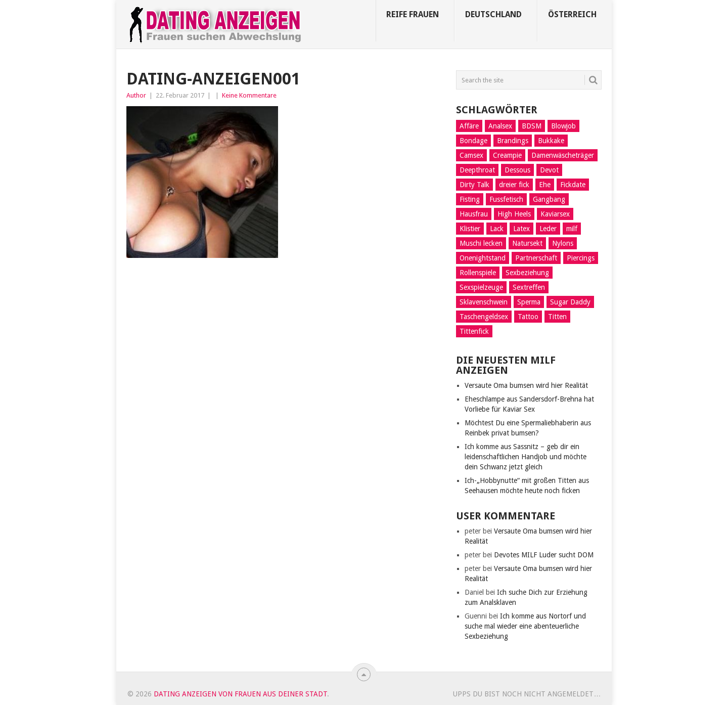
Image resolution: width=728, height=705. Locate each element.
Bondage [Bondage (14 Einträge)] (473, 141)
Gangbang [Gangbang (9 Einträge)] (549, 199)
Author (136, 95)
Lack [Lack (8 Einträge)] (497, 229)
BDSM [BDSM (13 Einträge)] (532, 126)
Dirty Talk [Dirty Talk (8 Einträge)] (474, 185)
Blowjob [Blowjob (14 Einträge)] (563, 126)
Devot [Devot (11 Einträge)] (549, 170)
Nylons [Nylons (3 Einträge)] (563, 243)
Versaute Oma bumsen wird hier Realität (526, 385)
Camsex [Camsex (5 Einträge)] (471, 155)
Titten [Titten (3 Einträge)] (557, 317)
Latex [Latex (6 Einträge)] (521, 229)
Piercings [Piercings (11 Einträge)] (581, 258)
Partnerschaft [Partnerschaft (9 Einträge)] (536, 258)
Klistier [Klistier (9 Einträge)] (470, 229)
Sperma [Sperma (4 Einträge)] (529, 302)
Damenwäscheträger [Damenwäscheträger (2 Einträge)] (563, 155)
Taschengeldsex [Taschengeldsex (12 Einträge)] (484, 317)
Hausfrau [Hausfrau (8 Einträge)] (474, 214)
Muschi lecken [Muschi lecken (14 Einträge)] (481, 243)
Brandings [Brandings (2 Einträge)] (513, 141)
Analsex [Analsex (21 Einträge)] (500, 126)
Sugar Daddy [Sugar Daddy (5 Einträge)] (570, 302)
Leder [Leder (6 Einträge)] (548, 229)
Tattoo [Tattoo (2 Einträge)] (528, 317)
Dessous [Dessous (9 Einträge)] (517, 170)
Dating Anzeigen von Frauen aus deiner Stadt (240, 694)
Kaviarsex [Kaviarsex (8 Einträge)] (555, 214)
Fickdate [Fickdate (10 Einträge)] (573, 185)
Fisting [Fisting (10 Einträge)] (470, 199)
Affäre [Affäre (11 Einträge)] (469, 126)
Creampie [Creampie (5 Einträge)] (507, 155)
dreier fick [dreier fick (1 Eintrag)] (514, 185)
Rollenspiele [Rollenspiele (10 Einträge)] (478, 273)
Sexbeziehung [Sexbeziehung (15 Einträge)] (527, 273)
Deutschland (493, 14)
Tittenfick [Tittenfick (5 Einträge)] (474, 331)
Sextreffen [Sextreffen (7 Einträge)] (529, 287)
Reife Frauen (413, 14)
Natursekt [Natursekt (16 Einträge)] (527, 243)
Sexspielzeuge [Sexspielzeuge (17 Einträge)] (481, 287)
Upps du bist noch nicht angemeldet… (527, 694)
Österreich (572, 14)
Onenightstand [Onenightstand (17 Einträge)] (483, 258)
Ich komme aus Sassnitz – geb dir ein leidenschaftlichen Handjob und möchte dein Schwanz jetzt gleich (526, 457)
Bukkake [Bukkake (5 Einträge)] (551, 141)
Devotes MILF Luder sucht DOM (544, 555)
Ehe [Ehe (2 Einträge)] (545, 185)
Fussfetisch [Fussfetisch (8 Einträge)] (506, 199)
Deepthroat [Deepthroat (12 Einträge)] (477, 170)
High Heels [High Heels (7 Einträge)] (514, 214)
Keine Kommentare (249, 95)
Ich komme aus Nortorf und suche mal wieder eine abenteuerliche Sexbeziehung (525, 626)
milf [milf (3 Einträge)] (572, 229)
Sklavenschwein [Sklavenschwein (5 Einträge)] (484, 302)
